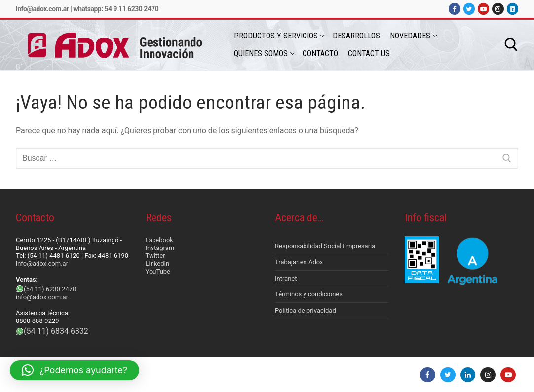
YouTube (158, 271)
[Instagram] (498, 9)
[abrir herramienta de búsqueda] (511, 45)
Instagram (160, 248)
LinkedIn (158, 264)
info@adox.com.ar (42, 9)
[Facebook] (454, 9)
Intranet (286, 278)
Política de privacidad (305, 310)
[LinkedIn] (513, 9)
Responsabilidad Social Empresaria (325, 246)
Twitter (155, 256)
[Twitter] (469, 9)
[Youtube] (483, 9)
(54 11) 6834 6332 (56, 331)
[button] (75, 370)
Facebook (159, 240)
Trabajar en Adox (299, 262)
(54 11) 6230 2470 (50, 289)
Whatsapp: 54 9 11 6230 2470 (116, 9)
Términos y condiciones (309, 294)
